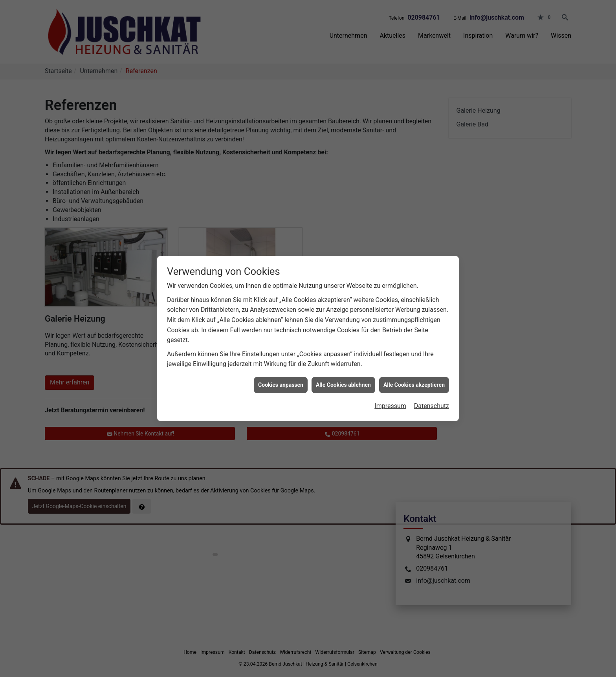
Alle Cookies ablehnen (343, 374)
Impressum (390, 395)
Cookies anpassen (281, 374)
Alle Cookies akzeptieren (414, 374)
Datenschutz (432, 395)
